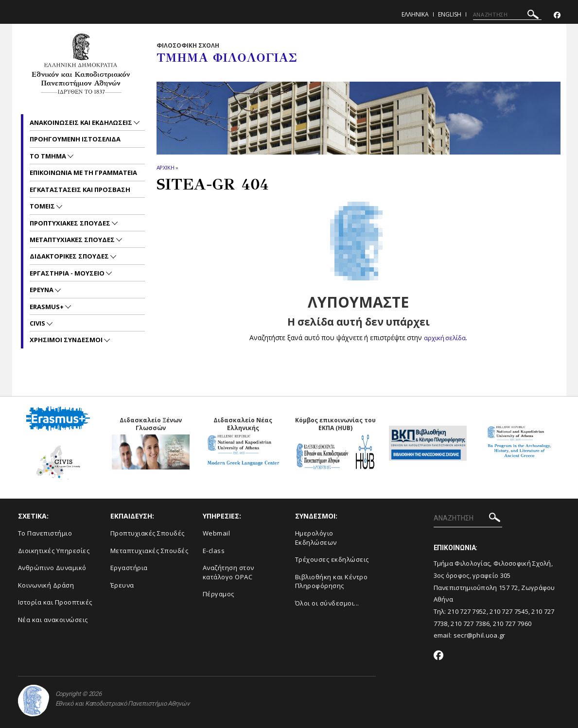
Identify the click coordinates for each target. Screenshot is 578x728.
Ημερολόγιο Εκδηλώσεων (316, 538)
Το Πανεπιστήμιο (45, 533)
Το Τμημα (49, 156)
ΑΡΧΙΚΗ (166, 167)
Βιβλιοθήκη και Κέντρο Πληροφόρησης (332, 581)
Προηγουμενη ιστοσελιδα (75, 139)
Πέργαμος (219, 594)
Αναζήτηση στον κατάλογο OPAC (228, 572)
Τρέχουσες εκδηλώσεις (332, 559)
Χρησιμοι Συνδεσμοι (67, 340)
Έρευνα (122, 585)
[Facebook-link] (557, 15)
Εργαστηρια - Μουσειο (68, 273)
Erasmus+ (47, 307)
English (450, 14)
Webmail (217, 533)
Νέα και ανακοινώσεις (53, 620)
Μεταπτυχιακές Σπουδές (149, 550)
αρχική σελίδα (445, 338)
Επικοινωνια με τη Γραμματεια (83, 173)
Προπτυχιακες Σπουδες (71, 223)
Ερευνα (42, 290)
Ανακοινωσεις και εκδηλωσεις (82, 122)
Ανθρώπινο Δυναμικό (52, 568)
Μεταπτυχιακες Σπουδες (73, 240)
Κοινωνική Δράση (46, 585)
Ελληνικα (415, 14)
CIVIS (38, 323)
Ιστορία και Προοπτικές (55, 602)
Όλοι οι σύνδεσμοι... (327, 603)
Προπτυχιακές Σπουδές (148, 533)
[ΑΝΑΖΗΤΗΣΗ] (507, 15)
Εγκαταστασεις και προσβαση (80, 190)
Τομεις (43, 206)
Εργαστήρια (129, 568)
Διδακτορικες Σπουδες (70, 256)
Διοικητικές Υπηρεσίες (54, 550)
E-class (214, 550)
